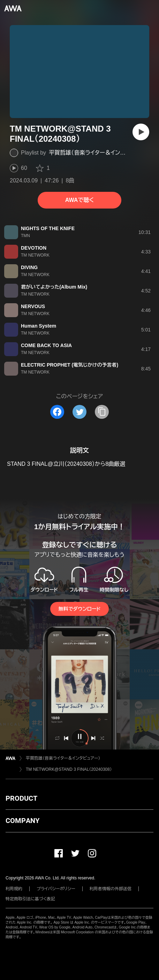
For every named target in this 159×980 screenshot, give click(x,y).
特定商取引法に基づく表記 (30, 899)
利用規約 (14, 889)
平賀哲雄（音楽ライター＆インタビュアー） (99, 153)
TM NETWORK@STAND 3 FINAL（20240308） (69, 769)
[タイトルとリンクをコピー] (102, 412)
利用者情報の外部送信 (111, 889)
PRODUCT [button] (21, 798)
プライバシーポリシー (56, 889)
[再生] (141, 132)
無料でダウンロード (79, 609)
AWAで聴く (79, 200)
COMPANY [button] (22, 821)
